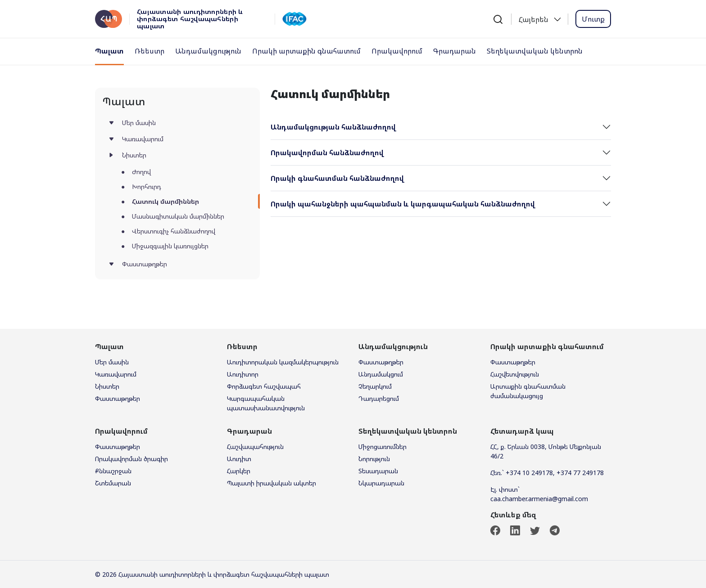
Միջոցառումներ (382, 447)
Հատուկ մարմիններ (165, 201)
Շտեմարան (113, 483)
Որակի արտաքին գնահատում (306, 51)
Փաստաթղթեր (145, 264)
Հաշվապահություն (255, 447)
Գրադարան (455, 51)
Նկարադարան (381, 483)
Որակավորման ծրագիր (131, 459)
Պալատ (109, 51)
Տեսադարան (378, 471)
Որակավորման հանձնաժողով (327, 153)
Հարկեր (239, 471)
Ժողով (141, 172)
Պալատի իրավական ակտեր (272, 483)
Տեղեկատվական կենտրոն (535, 51)
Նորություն (374, 459)
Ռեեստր (149, 51)
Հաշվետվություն (515, 374)
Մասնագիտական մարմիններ (178, 216)
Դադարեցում (379, 398)
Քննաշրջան (113, 471)
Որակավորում (397, 51)
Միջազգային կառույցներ (170, 246)
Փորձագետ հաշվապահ (264, 386)
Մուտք (593, 19)
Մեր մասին (139, 123)
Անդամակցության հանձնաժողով (333, 127)
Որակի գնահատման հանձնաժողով (337, 178)
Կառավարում (143, 139)
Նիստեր (134, 155)
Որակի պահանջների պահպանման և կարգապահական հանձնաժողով (403, 204)
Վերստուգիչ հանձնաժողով (174, 231)
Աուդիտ (239, 459)
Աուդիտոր (243, 374)
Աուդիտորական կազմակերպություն (283, 362)
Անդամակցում (381, 374)
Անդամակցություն (208, 51)
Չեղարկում (375, 386)
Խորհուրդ (147, 186)
